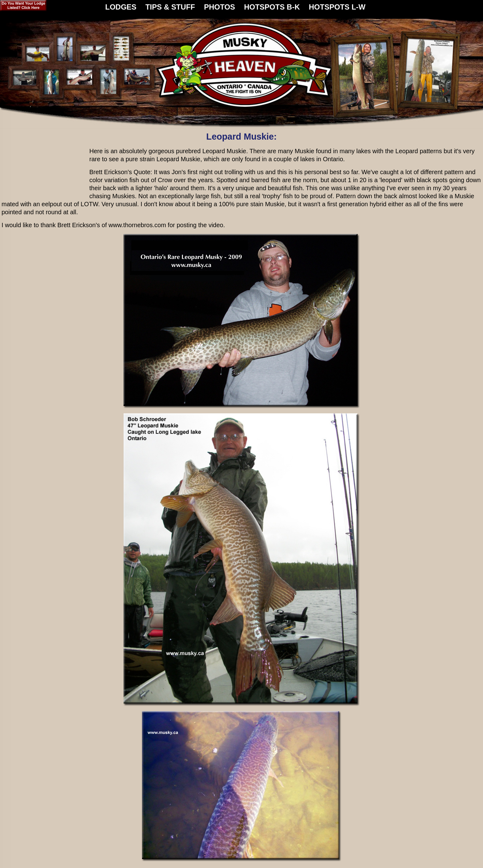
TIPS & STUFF (170, 5)
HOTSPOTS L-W (337, 5)
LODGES (121, 5)
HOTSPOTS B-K (272, 5)
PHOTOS (219, 5)
